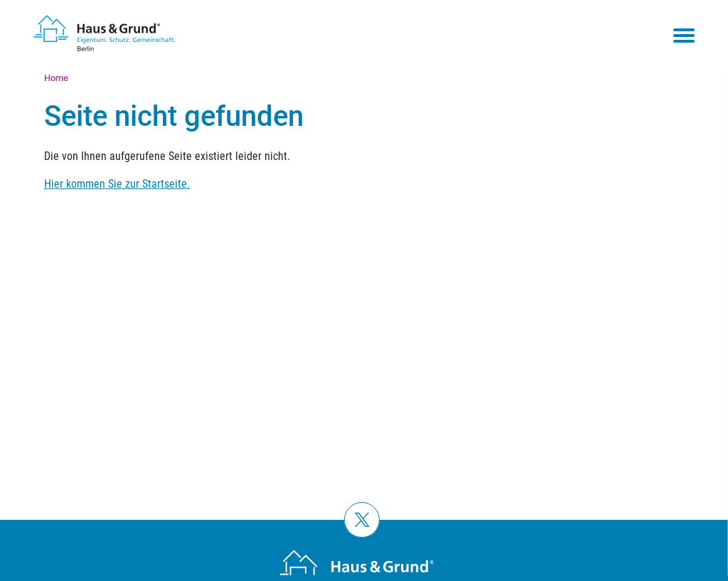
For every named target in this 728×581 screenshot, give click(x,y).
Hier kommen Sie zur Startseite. (117, 184)
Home (56, 78)
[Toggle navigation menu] (684, 36)
